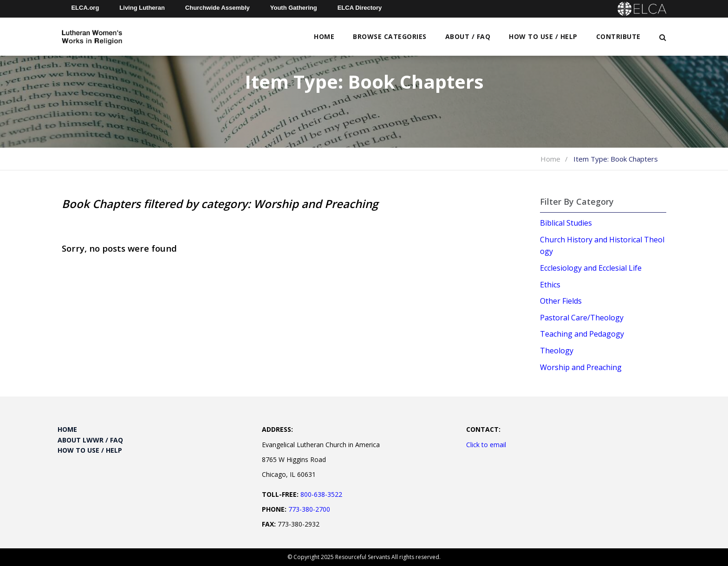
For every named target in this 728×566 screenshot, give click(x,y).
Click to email (486, 445)
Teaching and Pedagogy (582, 334)
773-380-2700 (309, 509)
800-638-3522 (321, 494)
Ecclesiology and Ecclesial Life (591, 268)
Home (324, 36)
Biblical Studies (566, 223)
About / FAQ (468, 36)
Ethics (550, 285)
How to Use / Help (543, 36)
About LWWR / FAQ (90, 440)
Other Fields (561, 301)
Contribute (618, 36)
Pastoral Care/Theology (582, 318)
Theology (557, 351)
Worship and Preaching (581, 367)
